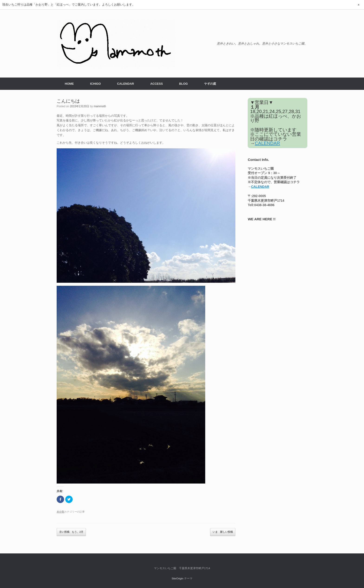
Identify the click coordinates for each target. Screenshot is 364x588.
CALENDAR (125, 84)
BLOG (183, 84)
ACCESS (156, 84)
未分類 (60, 512)
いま (223, 532)
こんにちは (68, 101)
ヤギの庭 (210, 84)
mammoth (100, 106)
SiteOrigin (177, 578)
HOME (69, 84)
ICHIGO (95, 84)
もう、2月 (71, 532)
